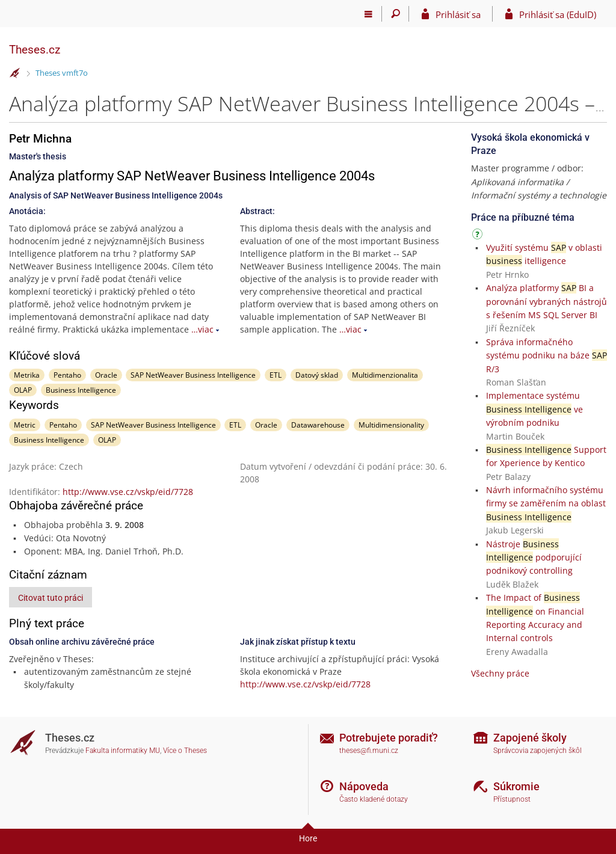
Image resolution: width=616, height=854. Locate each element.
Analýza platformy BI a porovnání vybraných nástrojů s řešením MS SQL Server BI (547, 301)
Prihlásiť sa (458, 14)
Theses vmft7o (62, 73)
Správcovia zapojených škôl (537, 751)
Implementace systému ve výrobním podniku (534, 409)
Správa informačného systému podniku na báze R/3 (547, 355)
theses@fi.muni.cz (369, 751)
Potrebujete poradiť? (389, 738)
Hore (308, 838)
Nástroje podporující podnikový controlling (534, 558)
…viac (202, 329)
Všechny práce (500, 673)
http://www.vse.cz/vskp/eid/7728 (128, 492)
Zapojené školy (530, 738)
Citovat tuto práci (51, 598)
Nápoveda (364, 786)
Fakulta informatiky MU (123, 751)
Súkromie (516, 786)
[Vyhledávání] (396, 14)
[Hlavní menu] (368, 14)
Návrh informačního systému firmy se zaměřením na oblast (546, 503)
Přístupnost (512, 799)
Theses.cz (35, 50)
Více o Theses (185, 751)
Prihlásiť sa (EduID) (558, 14)
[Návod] (479, 236)
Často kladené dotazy (374, 799)
